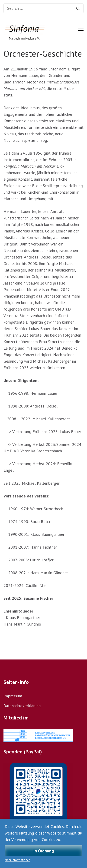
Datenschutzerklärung (22, 706)
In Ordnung (44, 851)
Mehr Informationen (18, 860)
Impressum (13, 696)
